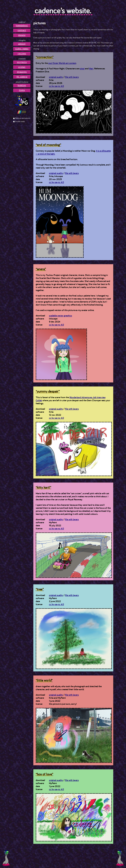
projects (22, 62)
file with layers (72, 77)
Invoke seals (20, 121)
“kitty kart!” (43, 487)
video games (22, 49)
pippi (82, 68)
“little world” (44, 680)
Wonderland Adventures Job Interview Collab (71, 399)
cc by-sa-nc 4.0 (56, 86)
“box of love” (44, 774)
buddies (22, 86)
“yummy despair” (48, 391)
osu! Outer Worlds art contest (62, 63)
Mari (91, 68)
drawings (22, 72)
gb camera (22, 77)
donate (22, 35)
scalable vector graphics (60, 316)
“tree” (40, 589)
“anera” (41, 269)
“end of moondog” (48, 145)
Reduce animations (23, 118)
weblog (22, 44)
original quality (56, 77)
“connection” (45, 57)
